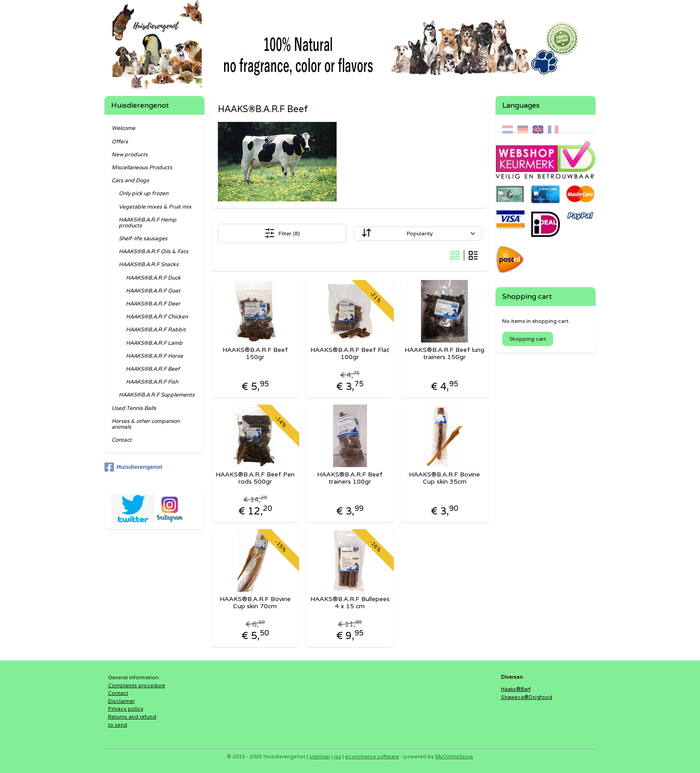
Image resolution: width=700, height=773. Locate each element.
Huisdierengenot (133, 467)
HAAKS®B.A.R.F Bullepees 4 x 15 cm (350, 603)
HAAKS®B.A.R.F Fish (152, 382)
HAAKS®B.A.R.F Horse (154, 356)
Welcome (123, 128)
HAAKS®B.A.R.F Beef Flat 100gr (350, 354)
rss (337, 756)
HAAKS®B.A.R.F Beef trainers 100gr (350, 478)
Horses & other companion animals (146, 424)
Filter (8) (282, 233)
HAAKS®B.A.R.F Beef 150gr (255, 354)
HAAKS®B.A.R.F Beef (153, 369)
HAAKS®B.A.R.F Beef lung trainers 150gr (445, 354)
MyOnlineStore (454, 756)
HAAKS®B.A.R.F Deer (153, 303)
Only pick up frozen (144, 193)
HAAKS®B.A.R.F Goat (153, 290)
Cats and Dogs (130, 180)
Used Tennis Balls (134, 408)
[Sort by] (418, 234)
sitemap (320, 756)
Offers (120, 141)
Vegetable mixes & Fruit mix (155, 207)
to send (118, 725)
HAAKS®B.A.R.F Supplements (157, 395)
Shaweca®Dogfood (527, 697)
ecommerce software (372, 756)
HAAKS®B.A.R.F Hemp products (148, 222)
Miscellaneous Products (142, 167)
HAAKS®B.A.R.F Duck (153, 278)
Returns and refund (132, 717)
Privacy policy (126, 709)
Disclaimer (121, 701)
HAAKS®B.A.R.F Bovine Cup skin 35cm (445, 478)
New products (130, 154)
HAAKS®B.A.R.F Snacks (149, 264)
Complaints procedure (137, 685)
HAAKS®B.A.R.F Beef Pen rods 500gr (255, 478)
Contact (122, 440)
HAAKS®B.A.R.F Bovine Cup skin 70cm (255, 603)
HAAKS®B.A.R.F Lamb (154, 343)
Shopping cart (528, 339)
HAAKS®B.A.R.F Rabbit (156, 329)
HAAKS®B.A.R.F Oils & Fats (154, 251)
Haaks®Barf (516, 689)
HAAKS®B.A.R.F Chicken (157, 316)
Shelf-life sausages (143, 238)
